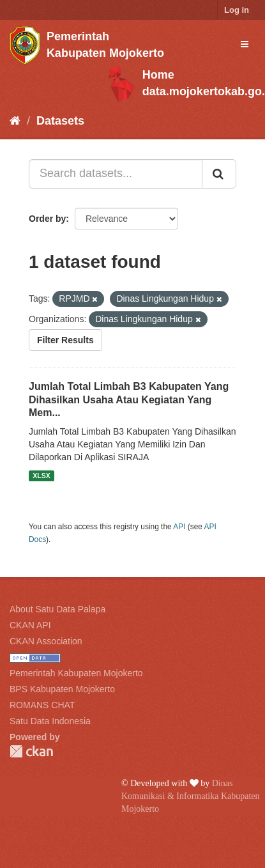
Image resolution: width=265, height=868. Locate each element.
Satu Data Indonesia (50, 721)
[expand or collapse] (245, 44)
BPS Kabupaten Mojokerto (62, 689)
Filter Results (65, 340)
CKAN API (30, 625)
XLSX (41, 476)
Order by (47, 219)
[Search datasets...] (116, 174)
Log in (237, 10)
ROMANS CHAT (42, 705)
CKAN (31, 751)
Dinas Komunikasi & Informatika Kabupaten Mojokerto (191, 796)
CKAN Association (46, 641)
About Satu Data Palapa (57, 609)
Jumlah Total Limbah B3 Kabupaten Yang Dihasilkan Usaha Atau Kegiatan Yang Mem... (129, 400)
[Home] (15, 121)
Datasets (60, 121)
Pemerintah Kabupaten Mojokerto (76, 673)
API (179, 527)
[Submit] (219, 174)
